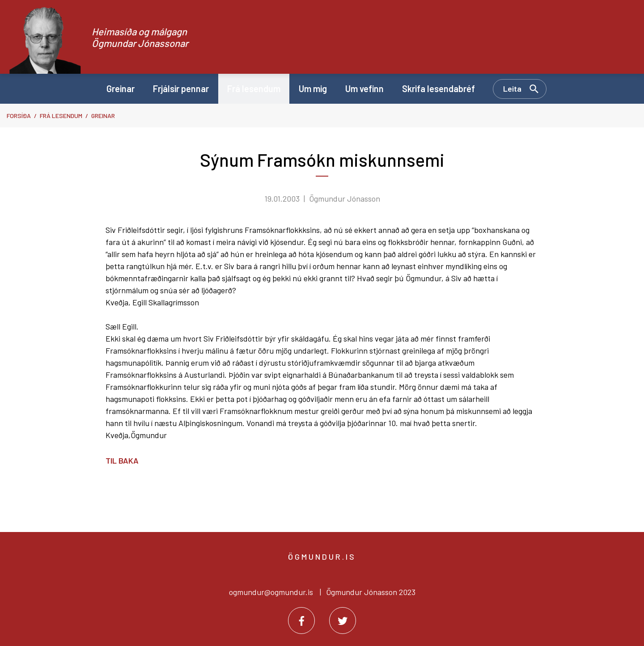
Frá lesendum (61, 116)
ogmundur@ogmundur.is (271, 592)
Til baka (122, 460)
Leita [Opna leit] (512, 89)
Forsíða (19, 116)
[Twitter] (343, 621)
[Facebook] (301, 621)
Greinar (103, 116)
